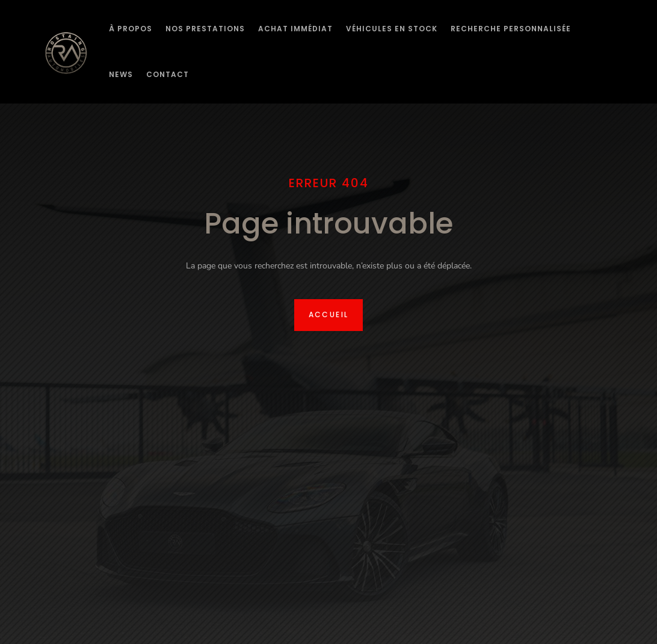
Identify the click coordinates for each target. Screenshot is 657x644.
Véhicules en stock (392, 29)
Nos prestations (205, 29)
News (121, 74)
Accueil (329, 314)
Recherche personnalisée (511, 29)
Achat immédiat (295, 29)
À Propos (131, 29)
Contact (168, 74)
